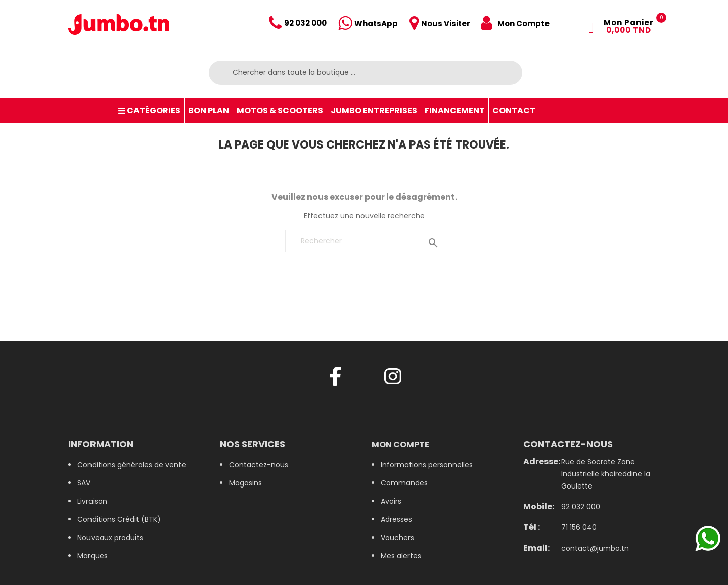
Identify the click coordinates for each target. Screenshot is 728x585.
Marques (93, 556)
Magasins (245, 483)
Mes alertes (401, 556)
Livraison (92, 501)
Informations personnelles (427, 465)
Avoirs (391, 501)
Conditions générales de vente (132, 465)
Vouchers (397, 538)
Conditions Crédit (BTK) (119, 519)
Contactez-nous (259, 465)
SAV (84, 483)
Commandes (404, 483)
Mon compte (400, 444)
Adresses (396, 519)
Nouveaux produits (110, 538)
